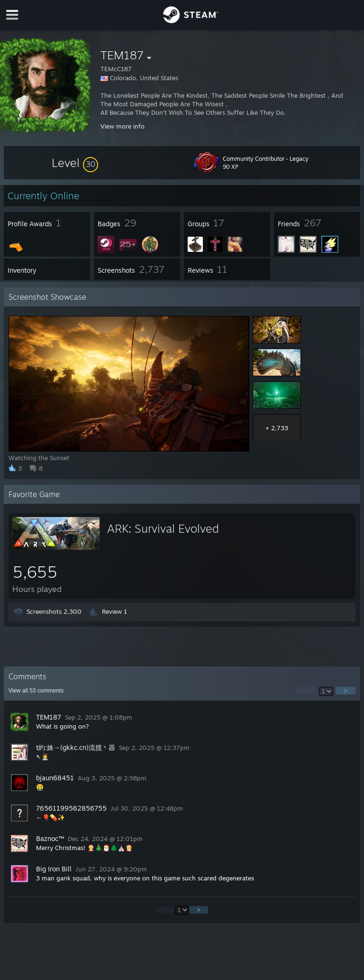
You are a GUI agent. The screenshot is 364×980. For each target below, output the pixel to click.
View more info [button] (123, 126)
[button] (75, 163)
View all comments (36, 691)
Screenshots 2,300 (54, 611)
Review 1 (114, 611)
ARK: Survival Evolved (163, 528)
